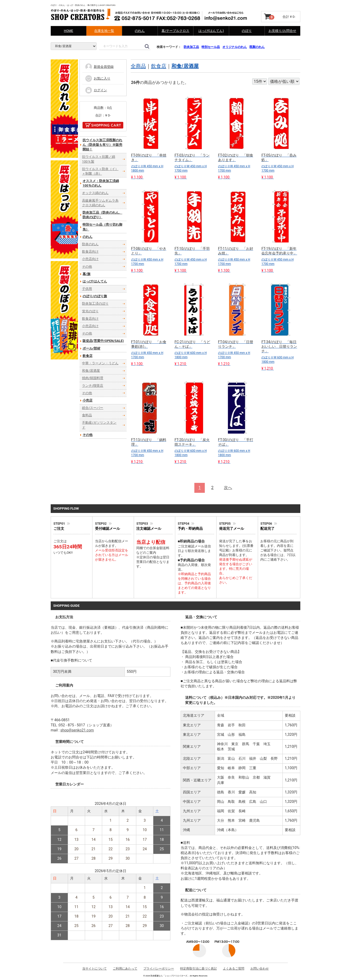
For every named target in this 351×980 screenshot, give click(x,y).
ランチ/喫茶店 (93, 385)
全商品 (138, 66)
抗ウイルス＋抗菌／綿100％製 (99, 159)
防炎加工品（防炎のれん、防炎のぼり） (102, 215)
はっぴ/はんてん (95, 281)
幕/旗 (86, 274)
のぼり (247, 31)
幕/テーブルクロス (175, 31)
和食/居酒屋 (185, 66)
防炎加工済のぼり (95, 304)
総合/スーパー (93, 408)
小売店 (87, 400)
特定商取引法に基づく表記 (198, 969)
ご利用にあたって (125, 969)
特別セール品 (211, 47)
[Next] (228, 488)
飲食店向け (90, 252)
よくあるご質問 (234, 969)
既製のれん (257, 47)
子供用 (87, 289)
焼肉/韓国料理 (93, 378)
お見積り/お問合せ (282, 31)
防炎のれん (90, 244)
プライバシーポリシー (159, 969)
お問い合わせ (260, 969)
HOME (69, 31)
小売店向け (90, 259)
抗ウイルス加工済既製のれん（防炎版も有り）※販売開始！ (102, 145)
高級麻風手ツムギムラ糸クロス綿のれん (100, 203)
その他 (87, 266)
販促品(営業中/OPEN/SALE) (103, 341)
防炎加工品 (191, 47)
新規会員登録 (99, 67)
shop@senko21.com (77, 730)
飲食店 (159, 66)
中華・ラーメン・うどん (100, 363)
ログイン (96, 90)
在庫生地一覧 (104, 31)
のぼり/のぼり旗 (95, 296)
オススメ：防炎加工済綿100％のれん (101, 183)
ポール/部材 (91, 348)
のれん (140, 31)
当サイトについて (94, 969)
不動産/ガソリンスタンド (99, 425)
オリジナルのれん (235, 47)
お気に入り (98, 78)
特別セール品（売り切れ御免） (102, 227)
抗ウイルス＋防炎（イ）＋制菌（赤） (100, 171)
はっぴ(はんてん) (211, 31)
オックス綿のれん (95, 193)
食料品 (87, 415)
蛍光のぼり (90, 311)
